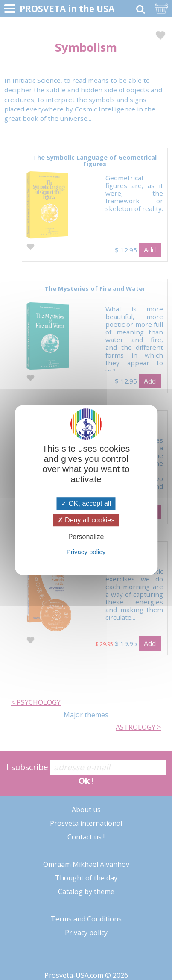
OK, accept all (86, 503)
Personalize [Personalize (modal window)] (86, 537)
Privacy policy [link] (86, 552)
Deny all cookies (86, 520)
